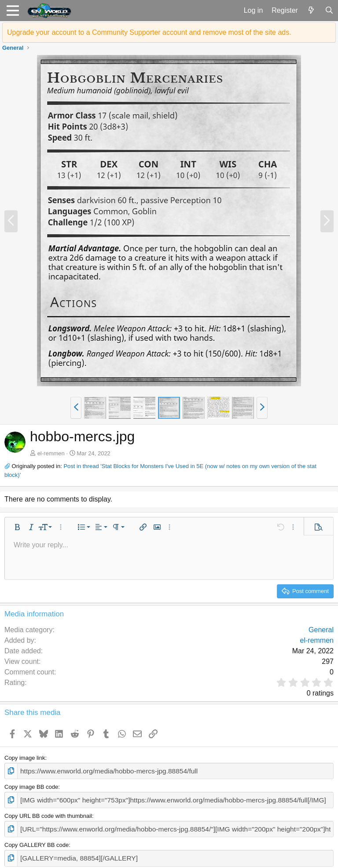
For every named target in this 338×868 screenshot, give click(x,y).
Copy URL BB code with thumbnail (48, 813)
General (321, 630)
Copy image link (25, 758)
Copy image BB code (31, 785)
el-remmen (51, 453)
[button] (13, 11)
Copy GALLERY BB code (37, 840)
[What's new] (311, 11)
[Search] (329, 11)
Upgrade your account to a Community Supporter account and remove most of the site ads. (149, 32)
